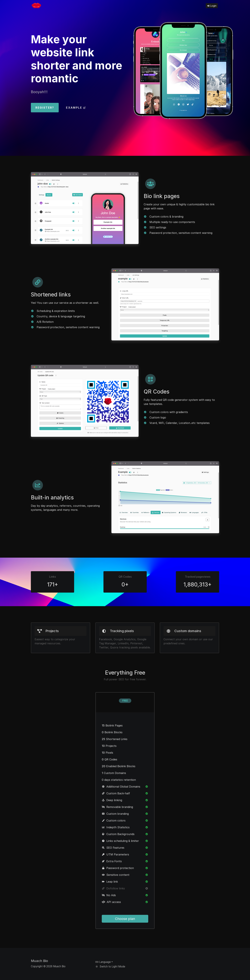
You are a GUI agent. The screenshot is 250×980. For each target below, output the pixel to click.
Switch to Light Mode (110, 967)
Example (76, 108)
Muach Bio (39, 961)
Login (212, 6)
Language (103, 962)
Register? (45, 108)
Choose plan (125, 919)
